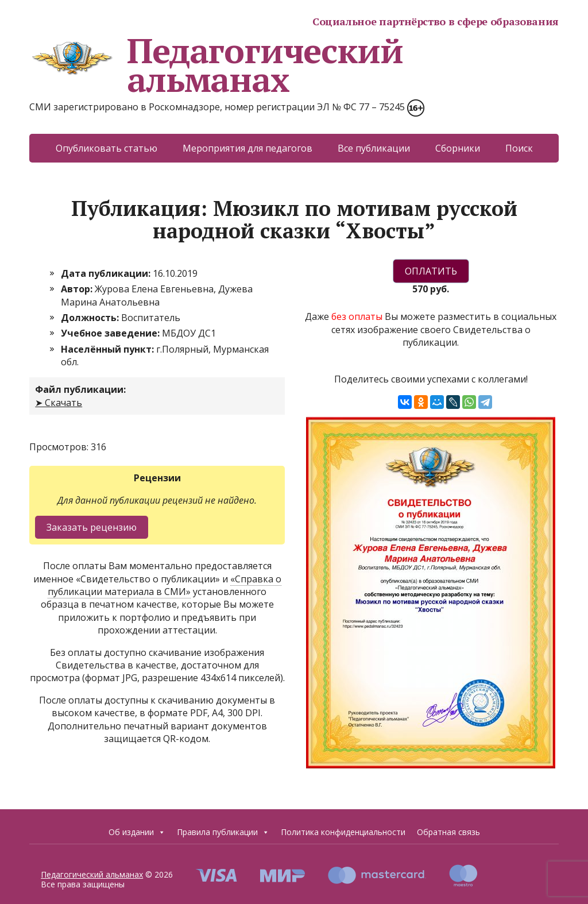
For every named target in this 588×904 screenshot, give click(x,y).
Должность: (91, 318)
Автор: (78, 289)
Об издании (137, 832)
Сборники (458, 148)
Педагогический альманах (216, 65)
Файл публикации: (80, 389)
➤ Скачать (59, 403)
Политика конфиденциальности (343, 832)
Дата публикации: (107, 273)
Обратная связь (448, 832)
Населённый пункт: (109, 349)
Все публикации (374, 148)
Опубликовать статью (107, 148)
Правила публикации (223, 832)
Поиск (519, 148)
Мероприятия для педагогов (247, 148)
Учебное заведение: (111, 333)
